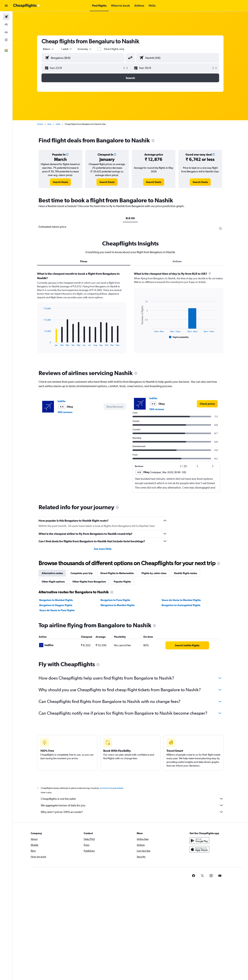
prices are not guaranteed (111, 788)
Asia (49, 124)
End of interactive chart (42, 343)
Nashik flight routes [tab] (185, 573)
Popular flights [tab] (122, 582)
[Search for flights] (6, 17)
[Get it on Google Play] (199, 841)
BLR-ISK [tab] (130, 218)
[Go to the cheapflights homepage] (27, 6)
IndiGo (61, 401)
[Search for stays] (6, 24)
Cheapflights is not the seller (132, 799)
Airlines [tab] (177, 261)
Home (40, 124)
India (58, 124)
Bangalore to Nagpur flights (56, 605)
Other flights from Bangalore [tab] (89, 582)
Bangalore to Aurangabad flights (181, 605)
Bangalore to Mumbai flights (56, 600)
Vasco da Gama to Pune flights (57, 610)
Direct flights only (114, 49)
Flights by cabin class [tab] (154, 573)
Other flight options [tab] (53, 582)
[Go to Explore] (6, 40)
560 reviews (65, 412)
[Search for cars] (6, 32)
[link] (60, 182)
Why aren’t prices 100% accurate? (132, 812)
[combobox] (49, 49)
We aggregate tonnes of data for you (132, 805)
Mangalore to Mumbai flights (118, 605)
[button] (6, 6)
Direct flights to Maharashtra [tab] (117, 573)
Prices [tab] (84, 261)
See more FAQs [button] (103, 549)
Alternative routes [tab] (52, 573)
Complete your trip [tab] (82, 573)
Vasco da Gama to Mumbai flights (181, 600)
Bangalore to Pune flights (115, 600)
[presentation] (153, 141)
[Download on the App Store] (199, 849)
